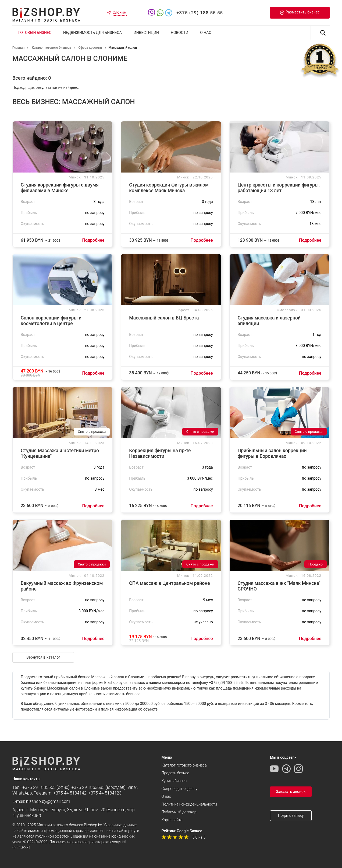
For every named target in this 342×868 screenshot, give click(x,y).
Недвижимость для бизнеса (92, 33)
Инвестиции (146, 33)
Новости (179, 33)
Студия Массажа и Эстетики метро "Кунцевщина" (60, 453)
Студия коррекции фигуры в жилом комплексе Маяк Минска (169, 188)
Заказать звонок (291, 792)
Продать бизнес (175, 773)
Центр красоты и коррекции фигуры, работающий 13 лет (279, 188)
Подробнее (93, 240)
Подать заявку (291, 816)
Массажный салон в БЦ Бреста (164, 318)
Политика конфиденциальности (189, 804)
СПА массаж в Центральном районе (169, 583)
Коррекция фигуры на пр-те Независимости (160, 453)
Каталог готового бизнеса (184, 765)
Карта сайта (172, 820)
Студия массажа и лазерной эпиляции (269, 321)
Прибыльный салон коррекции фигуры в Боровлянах (272, 453)
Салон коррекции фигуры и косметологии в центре (51, 321)
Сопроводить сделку (179, 789)
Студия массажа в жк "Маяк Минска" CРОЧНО (279, 586)
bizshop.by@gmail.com (48, 801)
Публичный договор (179, 812)
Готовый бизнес (35, 33)
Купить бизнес (174, 781)
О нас (206, 33)
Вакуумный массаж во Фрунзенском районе (62, 586)
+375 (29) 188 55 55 (200, 13)
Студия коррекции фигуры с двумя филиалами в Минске (60, 188)
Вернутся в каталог (43, 657)
